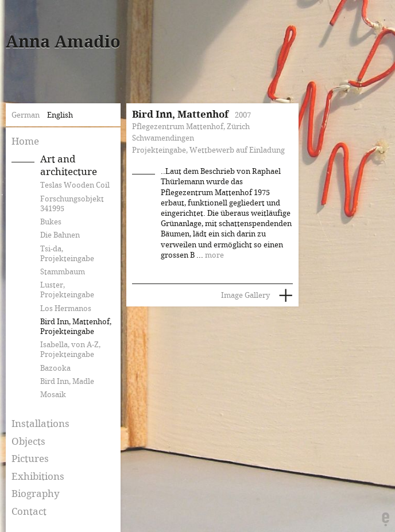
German (26, 115)
